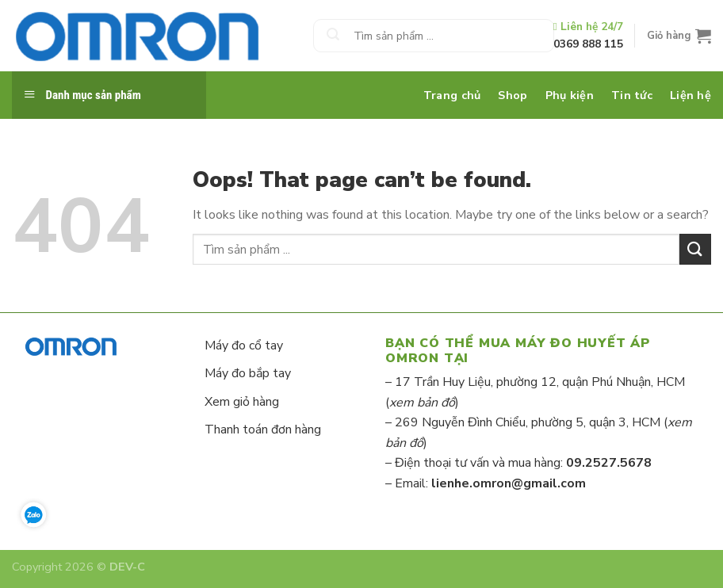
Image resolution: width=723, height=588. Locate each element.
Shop (513, 95)
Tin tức (632, 95)
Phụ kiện (570, 95)
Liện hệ (690, 95)
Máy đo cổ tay (244, 346)
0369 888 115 (588, 44)
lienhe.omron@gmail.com (509, 483)
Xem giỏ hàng (242, 402)
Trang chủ (452, 95)
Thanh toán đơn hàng (263, 430)
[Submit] (333, 36)
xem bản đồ (422, 403)
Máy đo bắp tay (248, 373)
